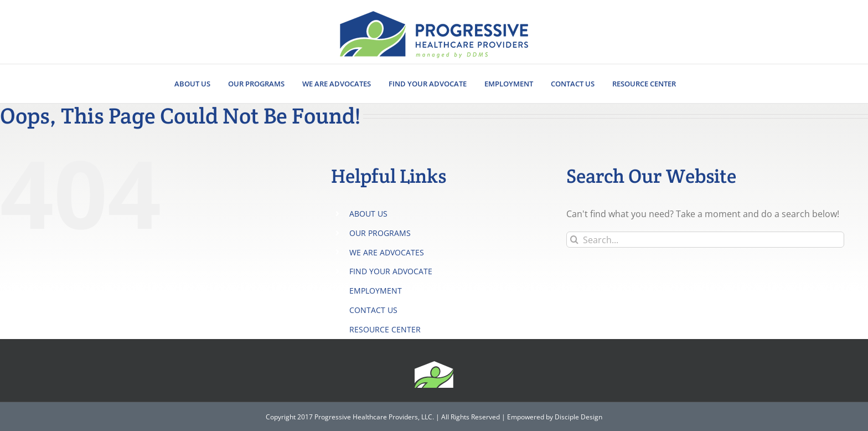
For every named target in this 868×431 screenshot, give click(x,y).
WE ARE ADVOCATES (387, 252)
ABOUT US (368, 214)
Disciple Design (578, 417)
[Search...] (706, 240)
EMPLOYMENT (376, 291)
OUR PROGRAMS (380, 233)
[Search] (574, 240)
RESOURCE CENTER (385, 329)
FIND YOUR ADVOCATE (391, 271)
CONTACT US (373, 310)
